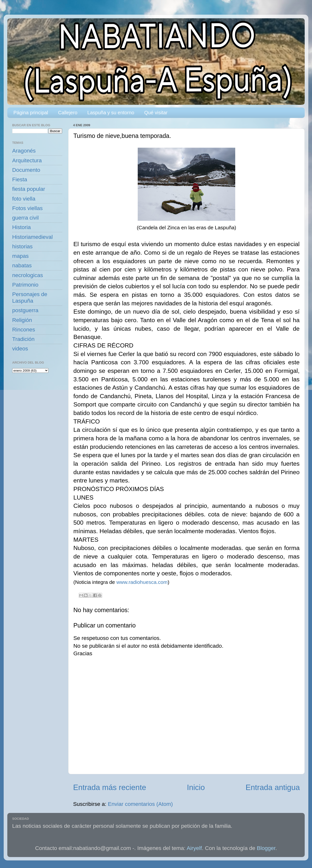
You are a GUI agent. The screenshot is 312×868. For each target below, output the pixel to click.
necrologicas (28, 275)
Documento (26, 170)
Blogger (266, 848)
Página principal (31, 113)
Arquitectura (27, 160)
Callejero (68, 113)
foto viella (24, 199)
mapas (20, 256)
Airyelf (194, 848)
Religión (22, 320)
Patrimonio (25, 285)
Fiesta (20, 179)
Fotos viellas (27, 208)
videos (20, 349)
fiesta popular (29, 189)
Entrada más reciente (110, 787)
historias (22, 246)
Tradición (23, 339)
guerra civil (25, 218)
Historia (21, 227)
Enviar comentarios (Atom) (140, 804)
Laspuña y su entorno (111, 113)
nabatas (22, 265)
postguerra (25, 310)
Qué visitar (156, 113)
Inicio (196, 787)
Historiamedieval (32, 237)
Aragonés (24, 151)
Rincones (24, 330)
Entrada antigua (273, 787)
